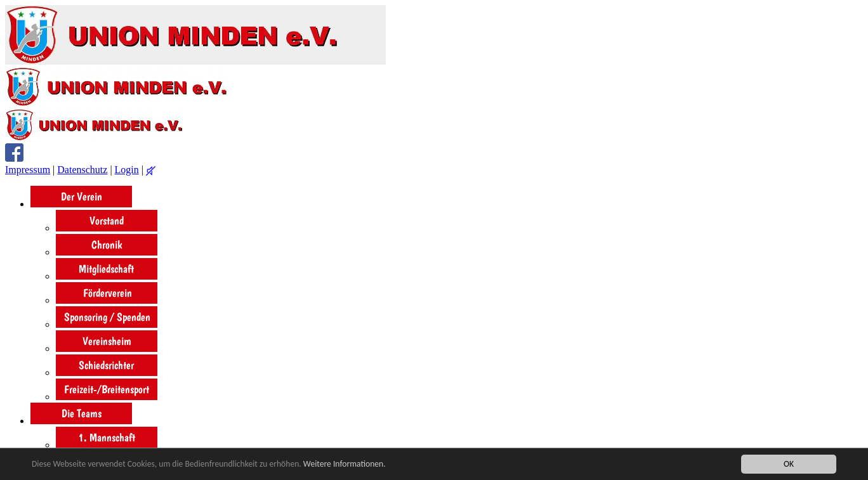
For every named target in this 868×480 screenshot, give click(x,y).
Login (127, 170)
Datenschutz (82, 170)
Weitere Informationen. (345, 464)
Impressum (28, 170)
